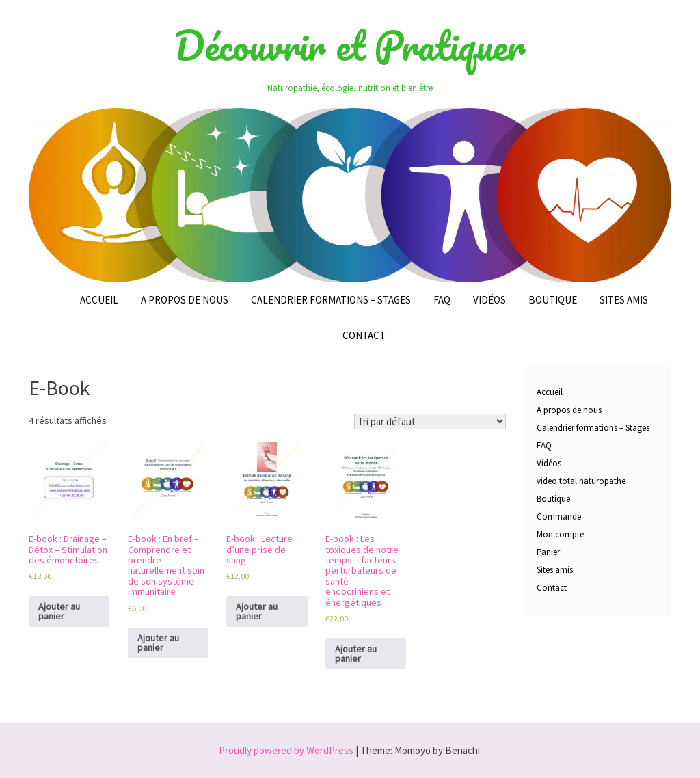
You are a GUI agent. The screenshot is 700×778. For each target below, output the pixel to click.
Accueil (99, 300)
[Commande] (430, 421)
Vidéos (489, 300)
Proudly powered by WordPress (286, 750)
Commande (559, 517)
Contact (364, 335)
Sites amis (624, 300)
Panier (548, 552)
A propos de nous (185, 300)
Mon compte (560, 534)
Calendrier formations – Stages (331, 300)
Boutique (553, 300)
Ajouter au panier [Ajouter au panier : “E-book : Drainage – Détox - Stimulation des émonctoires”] (59, 611)
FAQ (442, 300)
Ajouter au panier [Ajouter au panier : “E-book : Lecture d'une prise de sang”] (257, 611)
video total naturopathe (581, 481)
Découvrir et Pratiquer (350, 46)
